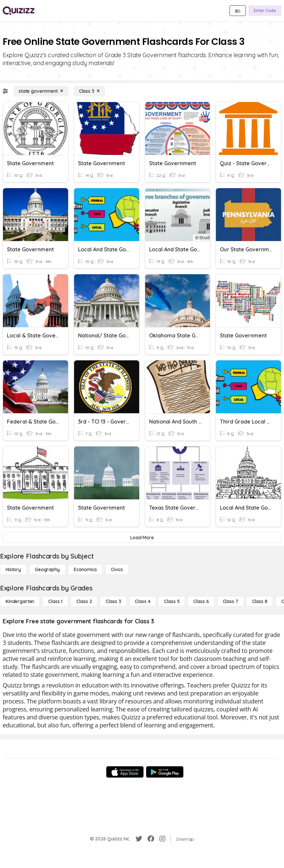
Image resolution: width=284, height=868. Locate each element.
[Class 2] (84, 601)
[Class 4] (142, 601)
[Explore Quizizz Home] (19, 11)
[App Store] (125, 772)
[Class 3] (89, 91)
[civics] (117, 569)
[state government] (41, 91)
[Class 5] (172, 601)
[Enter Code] (265, 11)
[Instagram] (162, 839)
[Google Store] (165, 772)
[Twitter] (139, 839)
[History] (13, 569)
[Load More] (142, 538)
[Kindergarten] (20, 601)
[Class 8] (260, 601)
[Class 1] (55, 601)
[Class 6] (201, 601)
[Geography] (47, 569)
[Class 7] (231, 601)
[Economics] (85, 569)
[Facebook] (151, 839)
